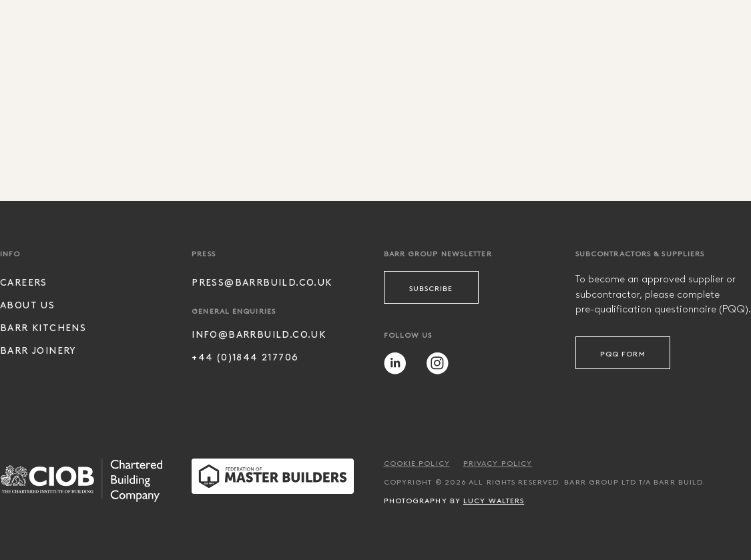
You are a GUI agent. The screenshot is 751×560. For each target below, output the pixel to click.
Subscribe (431, 288)
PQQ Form (623, 353)
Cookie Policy (417, 463)
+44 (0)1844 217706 (245, 357)
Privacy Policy (498, 463)
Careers (24, 282)
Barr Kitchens (43, 327)
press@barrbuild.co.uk (262, 282)
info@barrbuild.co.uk (259, 334)
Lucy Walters (494, 500)
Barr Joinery (38, 350)
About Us (27, 305)
